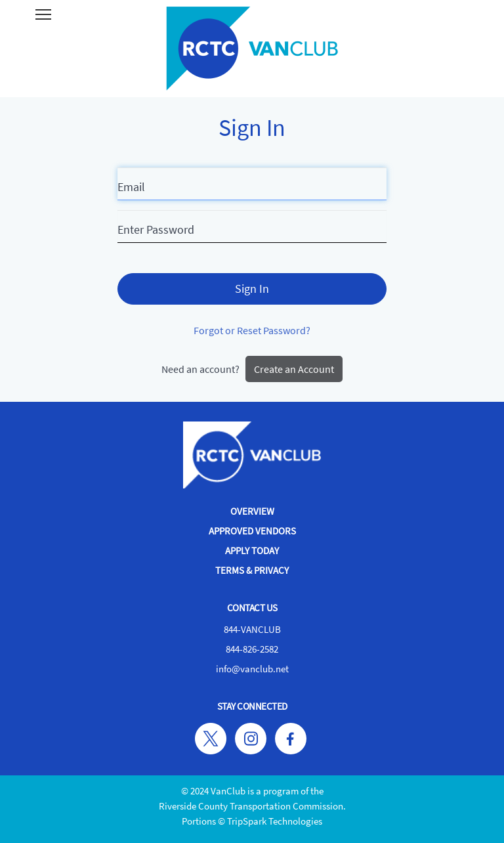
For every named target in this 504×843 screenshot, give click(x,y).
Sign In (252, 289)
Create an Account (294, 369)
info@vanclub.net (252, 669)
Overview (252, 511)
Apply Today (252, 551)
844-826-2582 (252, 649)
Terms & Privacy (252, 570)
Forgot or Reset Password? (252, 330)
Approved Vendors (252, 531)
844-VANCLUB (252, 629)
